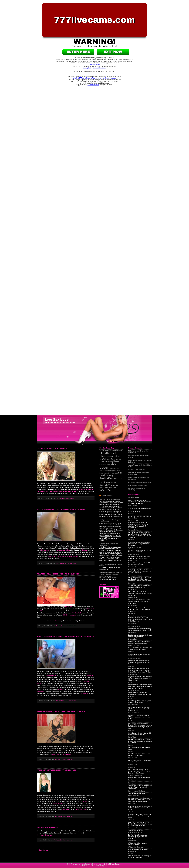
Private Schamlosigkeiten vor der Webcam (139, 457)
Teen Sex (131, 812)
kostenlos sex (133, 589)
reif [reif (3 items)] (114, 479)
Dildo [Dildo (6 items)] (117, 457)
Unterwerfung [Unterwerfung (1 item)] (112, 488)
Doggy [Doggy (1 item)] (109, 459)
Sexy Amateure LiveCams (137, 791)
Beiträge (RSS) (87, 866)
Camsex (131, 514)
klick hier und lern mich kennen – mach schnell (63, 556)
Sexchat (61, 690)
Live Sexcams (133, 623)
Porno (130, 682)
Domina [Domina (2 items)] (114, 459)
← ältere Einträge (42, 850)
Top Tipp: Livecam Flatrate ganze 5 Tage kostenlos (111, 521)
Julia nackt (132, 583)
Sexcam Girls (133, 758)
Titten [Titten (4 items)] (111, 485)
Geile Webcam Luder (135, 575)
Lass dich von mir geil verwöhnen (52, 449)
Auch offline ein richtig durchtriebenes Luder (140, 466)
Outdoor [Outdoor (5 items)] (104, 475)
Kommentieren (69, 499)
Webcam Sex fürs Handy (136, 847)
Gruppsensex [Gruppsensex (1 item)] (109, 461)
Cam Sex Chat (67, 754)
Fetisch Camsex (133, 554)
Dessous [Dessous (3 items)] (109, 457)
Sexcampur (132, 767)
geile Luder (56, 754)
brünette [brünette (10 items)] (113, 453)
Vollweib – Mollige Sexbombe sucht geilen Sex (58, 574)
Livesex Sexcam (133, 645)
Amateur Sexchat (134, 498)
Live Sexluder (60, 499)
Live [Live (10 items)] (113, 464)
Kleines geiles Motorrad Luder (138, 485)
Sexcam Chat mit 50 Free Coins (110, 499)
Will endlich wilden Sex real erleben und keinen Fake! (61, 509)
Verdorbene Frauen (134, 828)
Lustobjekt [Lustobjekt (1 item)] (112, 468)
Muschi (84, 801)
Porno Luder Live (134, 690)
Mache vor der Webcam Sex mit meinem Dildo (56, 770)
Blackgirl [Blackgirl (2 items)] (118, 451)
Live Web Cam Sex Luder (47, 827)
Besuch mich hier (81, 809)
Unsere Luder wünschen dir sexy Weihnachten (139, 474)
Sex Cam (131, 721)
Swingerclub (45, 550)
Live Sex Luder (57, 420)
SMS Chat (132, 804)
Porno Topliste (133, 698)
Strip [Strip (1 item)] (115, 483)
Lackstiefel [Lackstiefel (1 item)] (102, 464)
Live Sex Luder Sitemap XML (91, 864)
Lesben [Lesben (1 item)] (108, 464)
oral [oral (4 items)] (120, 473)
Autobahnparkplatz (63, 550)
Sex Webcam (133, 737)
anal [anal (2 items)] (106, 451)
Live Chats (132, 614)
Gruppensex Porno (50, 675)
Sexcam (131, 745)
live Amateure (133, 606)
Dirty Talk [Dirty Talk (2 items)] (103, 459)
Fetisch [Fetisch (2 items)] (102, 461)
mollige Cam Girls (55, 621)
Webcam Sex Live (61, 563)
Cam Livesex (132, 506)
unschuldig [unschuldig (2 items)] (104, 487)
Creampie (131, 540)
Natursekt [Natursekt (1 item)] (108, 471)
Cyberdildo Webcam (135, 548)
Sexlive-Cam (132, 783)
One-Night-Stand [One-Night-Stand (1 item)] (113, 473)
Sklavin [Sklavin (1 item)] (108, 483)
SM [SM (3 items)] (112, 482)
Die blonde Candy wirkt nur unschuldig (137, 489)
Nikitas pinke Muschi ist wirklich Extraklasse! (138, 452)
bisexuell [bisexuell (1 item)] (112, 451)
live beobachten (58, 803)
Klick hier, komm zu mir (69, 615)
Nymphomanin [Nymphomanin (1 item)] (104, 473)
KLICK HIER (84, 694)
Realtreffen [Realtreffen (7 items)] (106, 478)
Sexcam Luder (133, 764)
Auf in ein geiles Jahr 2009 (137, 470)
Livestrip (131, 652)
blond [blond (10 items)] (103, 453)
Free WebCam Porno (135, 567)
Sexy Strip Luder (134, 796)
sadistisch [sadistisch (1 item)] (119, 479)
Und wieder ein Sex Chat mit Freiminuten (109, 545)
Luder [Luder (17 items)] (104, 467)
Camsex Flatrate (134, 520)
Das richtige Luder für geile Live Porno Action (138, 478)
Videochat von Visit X (135, 833)
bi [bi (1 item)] (109, 451)
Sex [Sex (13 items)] (102, 482)
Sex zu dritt (90, 675)
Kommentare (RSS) (101, 866)
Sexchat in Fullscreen (135, 775)
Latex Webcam (133, 597)
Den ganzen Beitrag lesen (45, 835)
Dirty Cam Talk (76, 613)
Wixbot (130, 853)
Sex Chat (131, 731)
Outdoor (85, 550)
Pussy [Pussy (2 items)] (111, 476)
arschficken (40, 692)
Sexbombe (69, 607)
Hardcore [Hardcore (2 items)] (117, 461)
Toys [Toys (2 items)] (116, 485)
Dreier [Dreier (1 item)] (119, 459)
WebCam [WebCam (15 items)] (106, 490)
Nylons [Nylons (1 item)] (118, 471)
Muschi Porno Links (135, 658)
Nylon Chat (132, 666)
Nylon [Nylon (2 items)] (113, 470)
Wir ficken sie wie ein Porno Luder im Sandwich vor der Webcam (65, 637)
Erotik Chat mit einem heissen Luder (140, 482)
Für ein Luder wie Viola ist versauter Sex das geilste (61, 712)
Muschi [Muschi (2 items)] (102, 470)
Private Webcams (134, 713)
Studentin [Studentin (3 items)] (104, 485)
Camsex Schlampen (135, 530)
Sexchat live (132, 780)
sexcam (131, 751)
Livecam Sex (132, 633)
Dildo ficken (66, 809)
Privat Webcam (133, 705)
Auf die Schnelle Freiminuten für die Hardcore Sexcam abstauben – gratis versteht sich (111, 574)
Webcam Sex (58, 759)
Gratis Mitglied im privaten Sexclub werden (111, 565)
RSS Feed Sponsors (74, 864)
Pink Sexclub (132, 674)
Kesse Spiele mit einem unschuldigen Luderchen (140, 461)
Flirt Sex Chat (133, 561)
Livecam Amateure (134, 626)
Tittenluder (132, 820)
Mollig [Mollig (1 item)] (117, 468)
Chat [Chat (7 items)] (102, 456)
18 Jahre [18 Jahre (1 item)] (102, 451)
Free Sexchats (107, 496)
